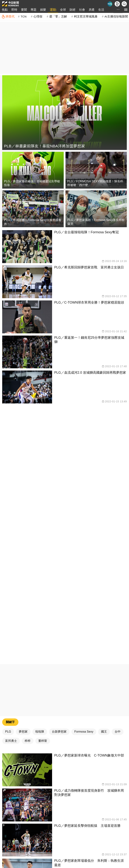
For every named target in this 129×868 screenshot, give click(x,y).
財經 (73, 10)
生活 (101, 10)
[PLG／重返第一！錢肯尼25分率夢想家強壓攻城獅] (64, 352)
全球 (63, 10)
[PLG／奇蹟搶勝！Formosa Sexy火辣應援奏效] (33, 209)
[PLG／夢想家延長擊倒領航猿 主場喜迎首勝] (64, 840)
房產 (92, 10)
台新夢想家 (59, 732)
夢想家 (23, 732)
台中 (118, 732)
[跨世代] (8, 17)
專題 (33, 10)
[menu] (126, 10)
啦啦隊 (40, 732)
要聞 (24, 10)
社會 (82, 10)
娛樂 (43, 10)
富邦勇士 (11, 741)
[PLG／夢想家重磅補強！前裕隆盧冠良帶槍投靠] (33, 170)
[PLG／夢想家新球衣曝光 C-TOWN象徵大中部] (64, 770)
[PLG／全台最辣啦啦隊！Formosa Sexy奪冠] (64, 247)
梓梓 (28, 741)
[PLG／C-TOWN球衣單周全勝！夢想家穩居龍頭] (64, 317)
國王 (104, 732)
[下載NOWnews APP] (117, 4)
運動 (53, 10)
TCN (24, 16)
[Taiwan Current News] (110, 4)
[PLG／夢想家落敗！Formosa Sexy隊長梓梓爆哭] (96, 209)
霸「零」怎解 (58, 16)
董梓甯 (43, 741)
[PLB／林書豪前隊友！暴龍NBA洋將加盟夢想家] (64, 113)
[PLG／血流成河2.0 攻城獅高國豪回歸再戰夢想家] (64, 387)
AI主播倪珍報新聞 (116, 16)
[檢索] (124, 4)
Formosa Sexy (84, 732)
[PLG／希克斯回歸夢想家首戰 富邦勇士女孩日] (64, 282)
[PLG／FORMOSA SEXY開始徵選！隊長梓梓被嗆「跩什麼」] (96, 170)
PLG (8, 732)
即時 (14, 10)
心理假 (38, 16)
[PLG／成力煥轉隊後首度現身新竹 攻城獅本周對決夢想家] (64, 805)
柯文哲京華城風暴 (86, 16)
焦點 (5, 10)
